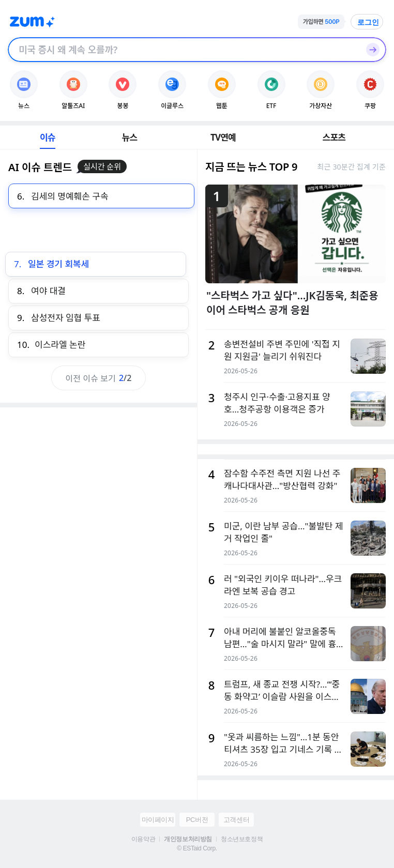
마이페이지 (158, 820)
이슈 (48, 137)
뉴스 (130, 137)
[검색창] (184, 50)
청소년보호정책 (242, 839)
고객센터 (236, 820)
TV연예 (223, 137)
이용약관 (143, 839)
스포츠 (334, 137)
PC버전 (197, 820)
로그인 (368, 22)
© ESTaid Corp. (197, 848)
